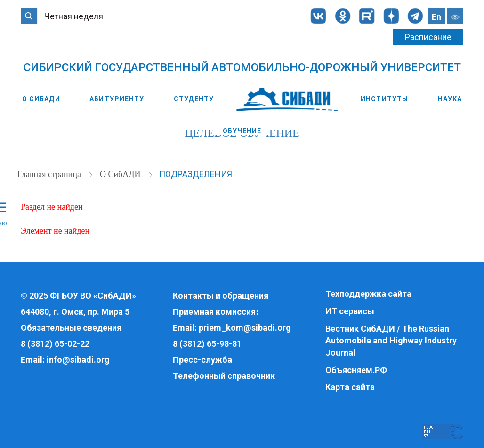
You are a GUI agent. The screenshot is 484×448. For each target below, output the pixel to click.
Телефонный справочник (224, 376)
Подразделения (196, 174)
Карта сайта (350, 387)
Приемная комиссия (214, 312)
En (436, 17)
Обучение (242, 131)
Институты (384, 99)
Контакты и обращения (221, 296)
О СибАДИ (41, 99)
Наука (450, 99)
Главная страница (50, 174)
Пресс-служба (202, 360)
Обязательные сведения (71, 328)
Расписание (428, 37)
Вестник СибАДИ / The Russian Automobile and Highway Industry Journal (391, 341)
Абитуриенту (117, 99)
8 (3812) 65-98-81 (207, 344)
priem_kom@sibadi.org (245, 328)
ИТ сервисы (350, 311)
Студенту (194, 99)
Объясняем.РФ (356, 370)
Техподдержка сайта (368, 294)
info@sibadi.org (78, 360)
